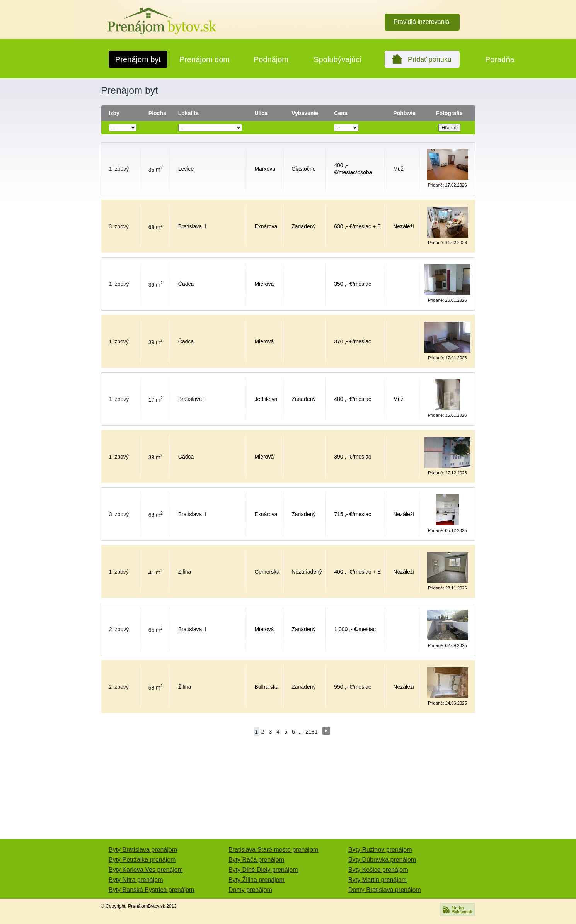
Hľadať (449, 128)
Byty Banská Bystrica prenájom (151, 890)
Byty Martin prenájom (377, 880)
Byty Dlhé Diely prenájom (263, 870)
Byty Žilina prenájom (256, 880)
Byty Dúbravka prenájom (382, 860)
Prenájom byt (138, 59)
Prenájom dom (204, 59)
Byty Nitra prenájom (136, 880)
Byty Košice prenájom (378, 870)
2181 (311, 732)
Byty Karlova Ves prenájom (146, 870)
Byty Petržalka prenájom (142, 860)
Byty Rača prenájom (256, 860)
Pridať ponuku (430, 59)
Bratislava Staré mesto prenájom (273, 850)
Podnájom (271, 59)
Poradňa (500, 59)
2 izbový (119, 629)
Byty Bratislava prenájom (143, 850)
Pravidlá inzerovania (421, 22)
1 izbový (119, 169)
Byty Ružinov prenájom (380, 850)
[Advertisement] (60, 221)
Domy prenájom (250, 890)
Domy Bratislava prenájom (385, 890)
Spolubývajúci (337, 59)
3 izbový (119, 226)
